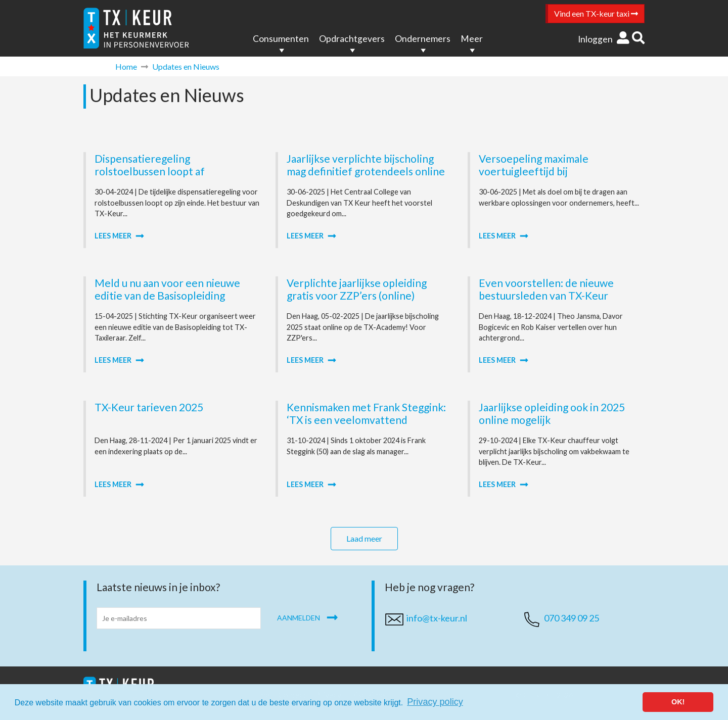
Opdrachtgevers (352, 39)
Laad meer (364, 538)
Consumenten (281, 39)
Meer (472, 39)
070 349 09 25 (572, 618)
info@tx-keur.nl (437, 618)
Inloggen (604, 39)
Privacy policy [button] (435, 702)
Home (126, 66)
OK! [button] (678, 702)
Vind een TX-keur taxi (596, 13)
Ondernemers (423, 39)
